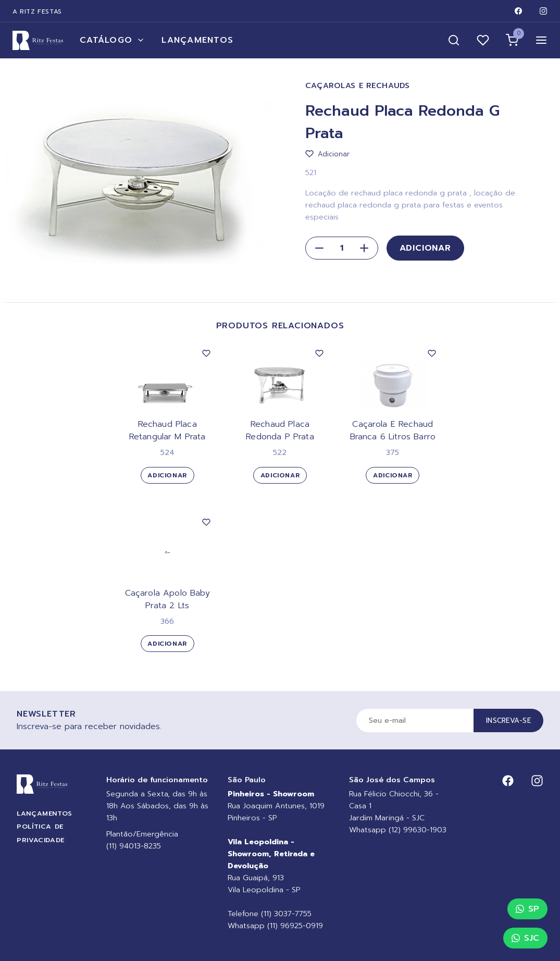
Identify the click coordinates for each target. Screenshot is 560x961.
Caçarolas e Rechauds (358, 86)
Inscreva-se (508, 720)
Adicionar (425, 248)
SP (527, 909)
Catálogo (112, 40)
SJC (525, 938)
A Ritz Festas (37, 11)
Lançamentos (197, 40)
